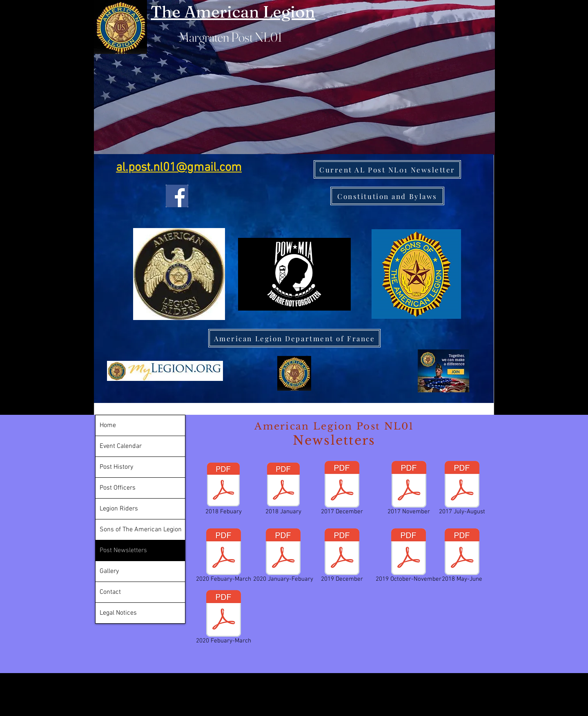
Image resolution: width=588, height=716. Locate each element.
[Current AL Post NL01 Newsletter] (387, 169)
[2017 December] (342, 490)
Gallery (109, 571)
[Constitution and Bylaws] (387, 196)
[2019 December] (342, 557)
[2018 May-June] (462, 557)
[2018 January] (283, 490)
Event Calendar (121, 446)
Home (108, 425)
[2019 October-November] (409, 557)
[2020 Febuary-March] (224, 557)
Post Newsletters (123, 550)
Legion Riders (119, 509)
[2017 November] (409, 490)
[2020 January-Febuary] (283, 557)
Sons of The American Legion (141, 530)
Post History (116, 467)
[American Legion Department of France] (294, 338)
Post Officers (118, 488)
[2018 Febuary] (223, 490)
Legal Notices (118, 613)
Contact (110, 592)
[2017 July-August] (462, 490)
